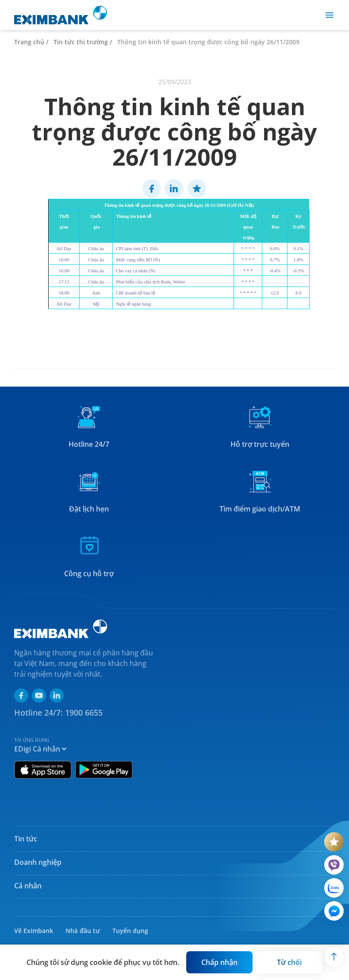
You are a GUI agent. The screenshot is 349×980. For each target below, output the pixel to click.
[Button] (219, 962)
